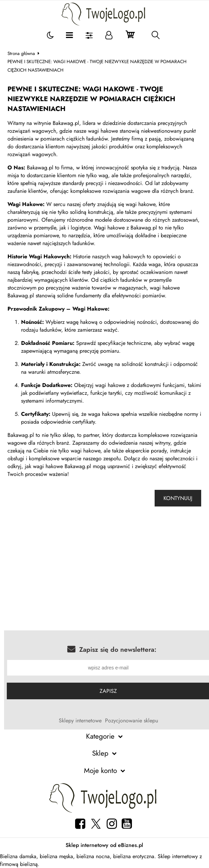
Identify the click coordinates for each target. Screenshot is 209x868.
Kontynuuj (178, 498)
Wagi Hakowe (90, 309)
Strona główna (21, 53)
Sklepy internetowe (80, 721)
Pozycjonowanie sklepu (132, 721)
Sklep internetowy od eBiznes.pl (104, 845)
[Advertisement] (104, 576)
